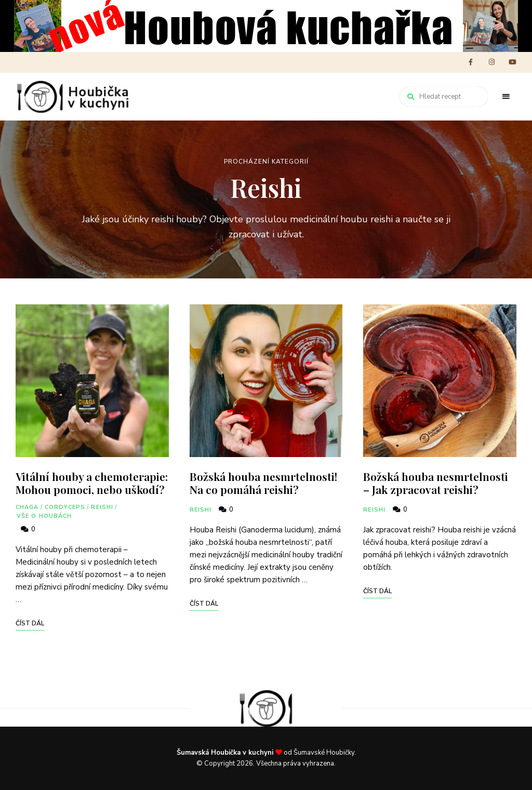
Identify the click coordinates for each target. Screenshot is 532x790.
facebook (471, 62)
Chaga (27, 507)
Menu (506, 97)
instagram (491, 62)
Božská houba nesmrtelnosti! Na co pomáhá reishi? (263, 483)
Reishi (102, 507)
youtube (512, 62)
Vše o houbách (44, 516)
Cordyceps (65, 507)
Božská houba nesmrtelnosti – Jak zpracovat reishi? (436, 483)
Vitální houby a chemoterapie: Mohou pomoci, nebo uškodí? (92, 483)
